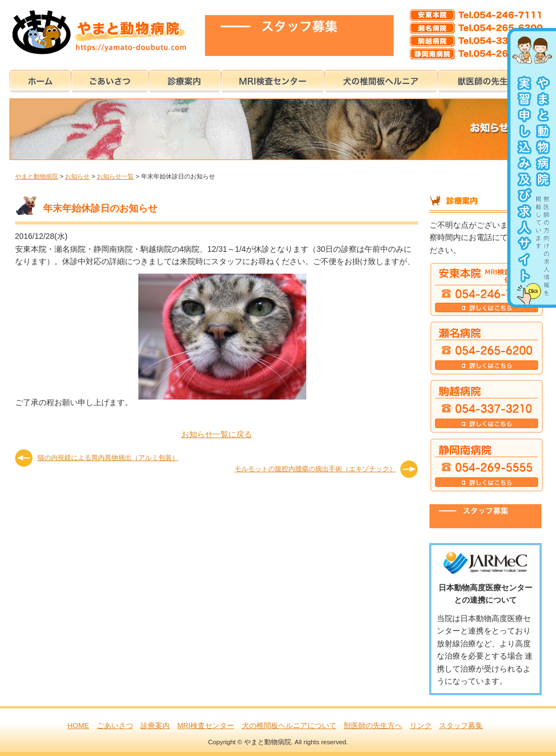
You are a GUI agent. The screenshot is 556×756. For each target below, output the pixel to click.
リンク (421, 726)
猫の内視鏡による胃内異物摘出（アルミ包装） (108, 458)
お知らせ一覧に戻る (217, 434)
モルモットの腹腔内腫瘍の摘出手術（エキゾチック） (315, 469)
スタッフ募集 (461, 726)
